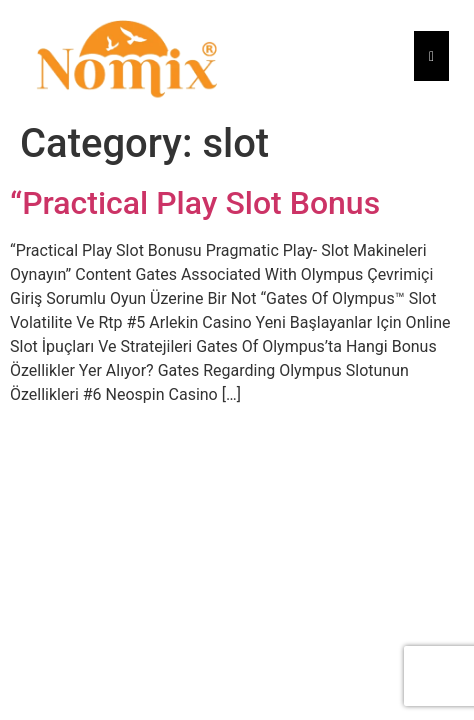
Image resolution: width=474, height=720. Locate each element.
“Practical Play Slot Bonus (195, 203)
